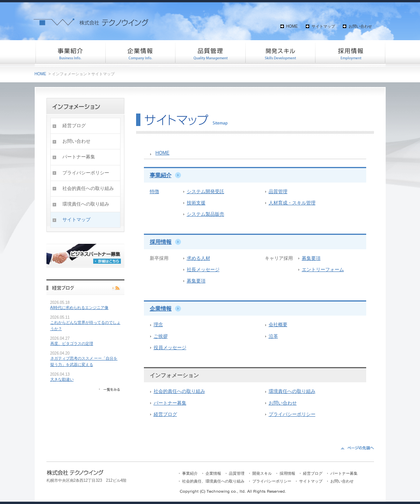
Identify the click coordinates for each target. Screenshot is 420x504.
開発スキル (280, 53)
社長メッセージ (203, 270)
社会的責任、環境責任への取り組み (213, 481)
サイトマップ (323, 26)
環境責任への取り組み (292, 391)
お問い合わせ (360, 26)
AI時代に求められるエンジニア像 (79, 308)
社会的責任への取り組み (179, 391)
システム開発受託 (206, 192)
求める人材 (198, 258)
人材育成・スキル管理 (292, 203)
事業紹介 (70, 53)
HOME (292, 26)
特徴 (154, 192)
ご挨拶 (161, 336)
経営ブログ (165, 414)
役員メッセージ (170, 348)
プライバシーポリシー (292, 414)
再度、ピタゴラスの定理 (72, 343)
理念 (158, 325)
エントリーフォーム (323, 270)
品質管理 (210, 53)
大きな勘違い (62, 379)
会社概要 (278, 325)
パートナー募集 (170, 403)
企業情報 (140, 53)
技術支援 (196, 203)
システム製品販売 (206, 214)
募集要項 (196, 281)
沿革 (273, 336)
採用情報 (351, 53)
